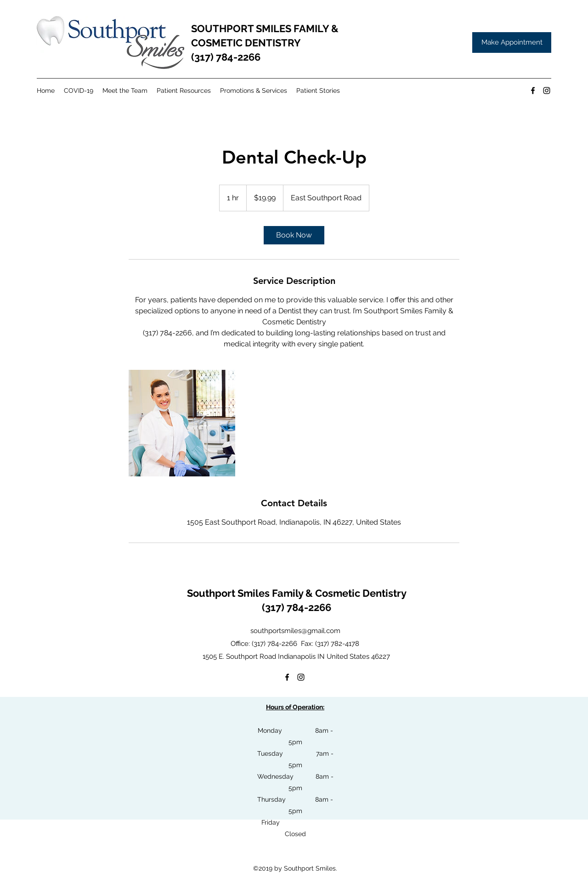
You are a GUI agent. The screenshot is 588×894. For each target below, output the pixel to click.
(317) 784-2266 (226, 57)
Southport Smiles (229, 593)
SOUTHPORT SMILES (242, 28)
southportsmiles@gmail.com (295, 631)
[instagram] (547, 91)
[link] (294, 235)
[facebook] (533, 91)
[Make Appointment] (512, 42)
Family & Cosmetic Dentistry (339, 593)
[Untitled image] (182, 423)
